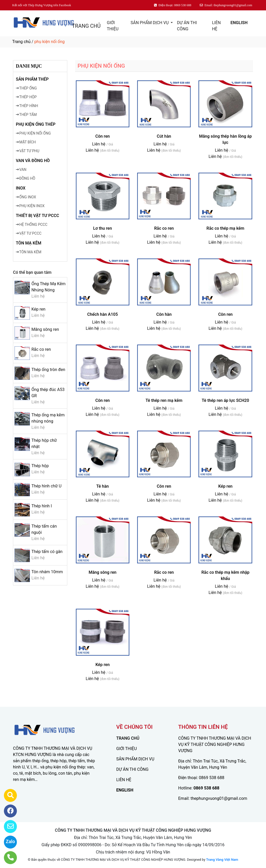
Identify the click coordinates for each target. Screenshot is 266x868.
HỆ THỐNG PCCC (33, 225)
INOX (21, 188)
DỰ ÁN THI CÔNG (187, 26)
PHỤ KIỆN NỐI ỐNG (35, 133)
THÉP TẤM (28, 115)
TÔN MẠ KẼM (29, 243)
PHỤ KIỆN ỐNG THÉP (36, 124)
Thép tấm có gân (47, 552)
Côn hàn (164, 314)
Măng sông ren (45, 329)
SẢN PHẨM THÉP (32, 79)
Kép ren (38, 309)
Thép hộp (40, 466)
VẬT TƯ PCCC (30, 233)
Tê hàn (103, 486)
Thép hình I (42, 506)
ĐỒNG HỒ (27, 178)
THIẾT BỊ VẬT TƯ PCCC (37, 216)
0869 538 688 (212, 778)
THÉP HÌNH (29, 106)
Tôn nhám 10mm (47, 572)
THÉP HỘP (28, 97)
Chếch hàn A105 (103, 314)
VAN (23, 170)
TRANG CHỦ (86, 26)
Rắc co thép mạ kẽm (225, 228)
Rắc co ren (41, 349)
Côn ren (103, 136)
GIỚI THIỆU (113, 26)
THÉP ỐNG (28, 88)
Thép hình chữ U (46, 486)
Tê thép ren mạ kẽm (164, 400)
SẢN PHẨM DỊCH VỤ (150, 23)
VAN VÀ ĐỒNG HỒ (33, 161)
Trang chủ (21, 42)
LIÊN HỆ (216, 26)
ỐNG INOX (28, 197)
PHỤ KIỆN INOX (32, 206)
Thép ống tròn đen (48, 370)
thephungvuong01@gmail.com (219, 798)
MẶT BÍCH (28, 142)
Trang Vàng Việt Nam (222, 860)
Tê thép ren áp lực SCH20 (225, 400)
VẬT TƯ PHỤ (29, 151)
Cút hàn (164, 136)
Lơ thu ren (103, 228)
